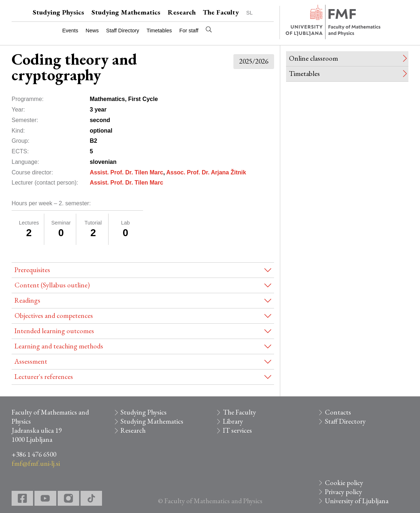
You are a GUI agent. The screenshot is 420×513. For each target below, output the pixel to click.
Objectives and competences (54, 316)
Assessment (31, 361)
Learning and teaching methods (59, 346)
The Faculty (221, 12)
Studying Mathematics (126, 12)
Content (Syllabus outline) (52, 285)
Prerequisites (32, 270)
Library (233, 421)
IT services (237, 430)
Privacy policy (343, 492)
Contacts (338, 412)
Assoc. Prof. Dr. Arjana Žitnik (206, 172)
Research (182, 12)
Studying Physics (58, 12)
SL (249, 13)
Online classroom (313, 58)
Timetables (159, 31)
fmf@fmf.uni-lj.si (36, 463)
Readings (27, 300)
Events (70, 31)
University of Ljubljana (357, 501)
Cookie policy (344, 483)
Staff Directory (123, 31)
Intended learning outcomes (54, 331)
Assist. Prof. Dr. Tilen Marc (126, 172)
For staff (189, 31)
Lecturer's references (44, 377)
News (92, 31)
